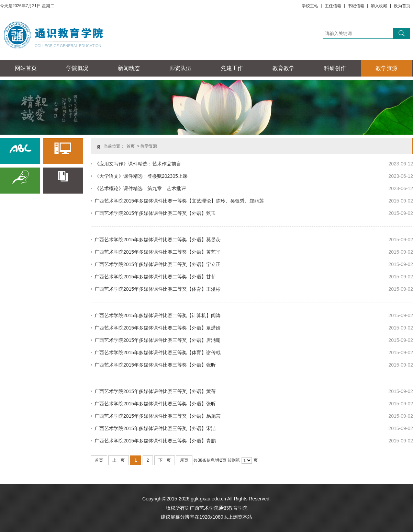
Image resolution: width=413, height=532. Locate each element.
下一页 (165, 460)
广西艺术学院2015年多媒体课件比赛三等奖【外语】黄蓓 (155, 391)
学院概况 (77, 68)
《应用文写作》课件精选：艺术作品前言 (138, 164)
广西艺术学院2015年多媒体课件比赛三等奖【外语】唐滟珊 (158, 340)
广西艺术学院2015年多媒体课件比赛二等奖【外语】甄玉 (155, 213)
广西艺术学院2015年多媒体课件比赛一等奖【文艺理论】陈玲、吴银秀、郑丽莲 (179, 201)
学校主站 (310, 6)
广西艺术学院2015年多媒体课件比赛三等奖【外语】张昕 (155, 365)
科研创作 (335, 68)
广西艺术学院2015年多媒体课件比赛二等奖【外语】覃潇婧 (158, 328)
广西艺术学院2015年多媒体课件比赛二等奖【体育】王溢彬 (158, 289)
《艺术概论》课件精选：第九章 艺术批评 (140, 188)
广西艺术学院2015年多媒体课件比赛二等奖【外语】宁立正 (158, 264)
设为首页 (402, 6)
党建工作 (232, 68)
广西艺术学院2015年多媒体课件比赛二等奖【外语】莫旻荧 (158, 240)
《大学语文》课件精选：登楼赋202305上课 (141, 176)
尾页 (184, 460)
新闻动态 (129, 68)
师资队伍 (180, 68)
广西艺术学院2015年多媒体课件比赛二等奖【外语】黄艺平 (158, 252)
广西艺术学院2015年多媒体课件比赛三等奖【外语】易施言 (158, 416)
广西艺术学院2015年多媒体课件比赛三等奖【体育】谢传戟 (158, 352)
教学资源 (387, 68)
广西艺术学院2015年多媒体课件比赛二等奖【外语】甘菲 (155, 277)
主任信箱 (333, 6)
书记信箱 (356, 6)
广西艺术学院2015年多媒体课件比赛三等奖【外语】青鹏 (155, 441)
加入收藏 (379, 6)
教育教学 (283, 68)
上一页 (119, 460)
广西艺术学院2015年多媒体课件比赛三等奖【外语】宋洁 (155, 428)
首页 (131, 146)
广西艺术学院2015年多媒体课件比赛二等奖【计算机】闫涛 (158, 315)
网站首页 (26, 68)
